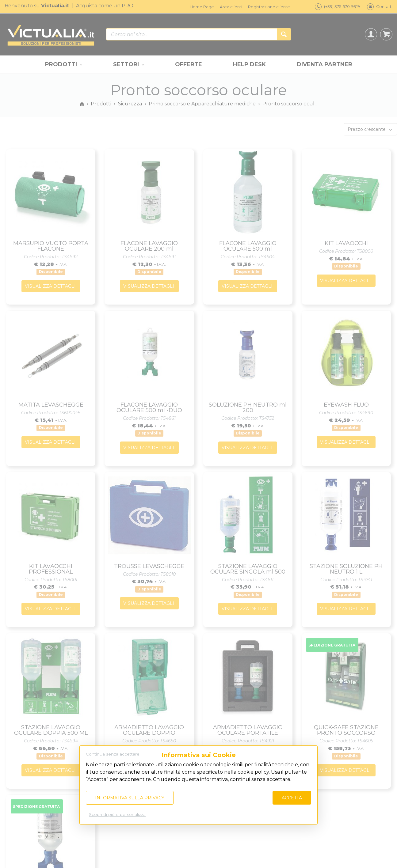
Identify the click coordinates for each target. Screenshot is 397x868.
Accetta (292, 798)
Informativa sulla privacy (130, 798)
